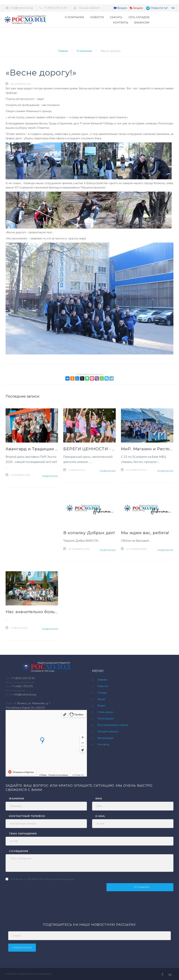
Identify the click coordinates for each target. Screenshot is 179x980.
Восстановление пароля (113, 725)
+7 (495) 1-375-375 (22, 686)
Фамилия (17, 799)
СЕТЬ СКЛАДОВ (139, 17)
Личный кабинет (89, 8)
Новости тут (157, 8)
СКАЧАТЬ (116, 17)
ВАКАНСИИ (142, 23)
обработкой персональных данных (51, 879)
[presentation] (32, 890)
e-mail (100, 816)
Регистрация (105, 719)
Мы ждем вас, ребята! (145, 533)
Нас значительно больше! (32, 612)
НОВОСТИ (97, 17)
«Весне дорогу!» (110, 51)
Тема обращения (23, 834)
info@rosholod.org (22, 8)
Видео (120, 8)
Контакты (103, 744)
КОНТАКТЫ (121, 23)
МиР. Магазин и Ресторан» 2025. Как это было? (147, 449)
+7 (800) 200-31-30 (55, 8)
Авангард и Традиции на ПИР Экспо (32, 449)
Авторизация (105, 738)
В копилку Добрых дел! (89, 533)
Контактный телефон (27, 816)
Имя (99, 799)
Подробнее (50, 476)
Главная (63, 51)
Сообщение (19, 851)
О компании (84, 51)
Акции (136, 8)
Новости (103, 686)
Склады (102, 693)
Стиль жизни (105, 712)
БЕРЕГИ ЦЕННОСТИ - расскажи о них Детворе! (89, 449)
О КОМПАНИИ (74, 17)
